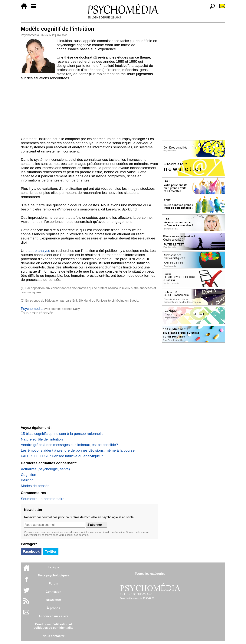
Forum (54, 583)
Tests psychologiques (53, 575)
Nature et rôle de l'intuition (42, 439)
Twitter (51, 551)
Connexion (53, 592)
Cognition (29, 475)
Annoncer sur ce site (53, 616)
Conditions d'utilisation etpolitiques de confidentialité (54, 626)
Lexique (53, 567)
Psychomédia (30, 35)
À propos (54, 608)
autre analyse (39, 251)
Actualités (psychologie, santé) (45, 469)
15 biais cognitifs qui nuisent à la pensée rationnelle (62, 434)
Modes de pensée (35, 486)
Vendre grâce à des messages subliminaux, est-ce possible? (69, 445)
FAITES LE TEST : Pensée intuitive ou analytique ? (62, 456)
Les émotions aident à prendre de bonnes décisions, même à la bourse (78, 450)
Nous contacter (53, 636)
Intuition (27, 480)
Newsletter (53, 600)
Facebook (31, 551)
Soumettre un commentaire (43, 499)
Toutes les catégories (150, 574)
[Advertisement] (90, 108)
